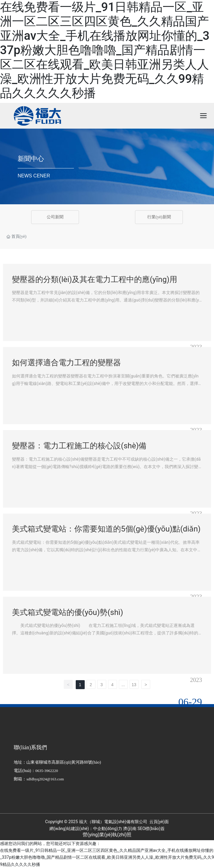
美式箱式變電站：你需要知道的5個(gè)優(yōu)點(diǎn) (106, 529)
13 (134, 685)
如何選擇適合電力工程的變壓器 (66, 363)
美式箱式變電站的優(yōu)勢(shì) (67, 612)
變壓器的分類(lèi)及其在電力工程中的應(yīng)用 (95, 279)
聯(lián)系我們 (30, 747)
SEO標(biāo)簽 (151, 829)
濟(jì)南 (130, 829)
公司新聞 (55, 217)
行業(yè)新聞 (159, 217)
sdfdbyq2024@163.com (45, 779)
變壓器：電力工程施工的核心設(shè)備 (79, 446)
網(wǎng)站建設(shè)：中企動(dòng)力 (86, 829)
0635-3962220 (47, 771)
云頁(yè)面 (158, 822)
